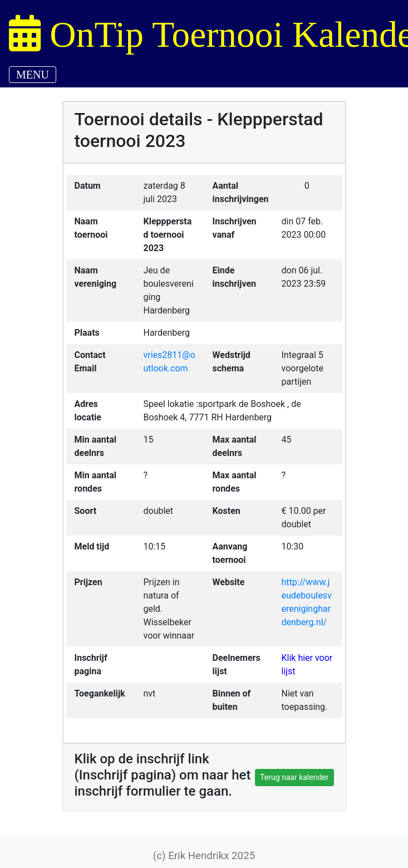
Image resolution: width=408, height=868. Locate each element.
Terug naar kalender (294, 777)
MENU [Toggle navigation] (33, 75)
